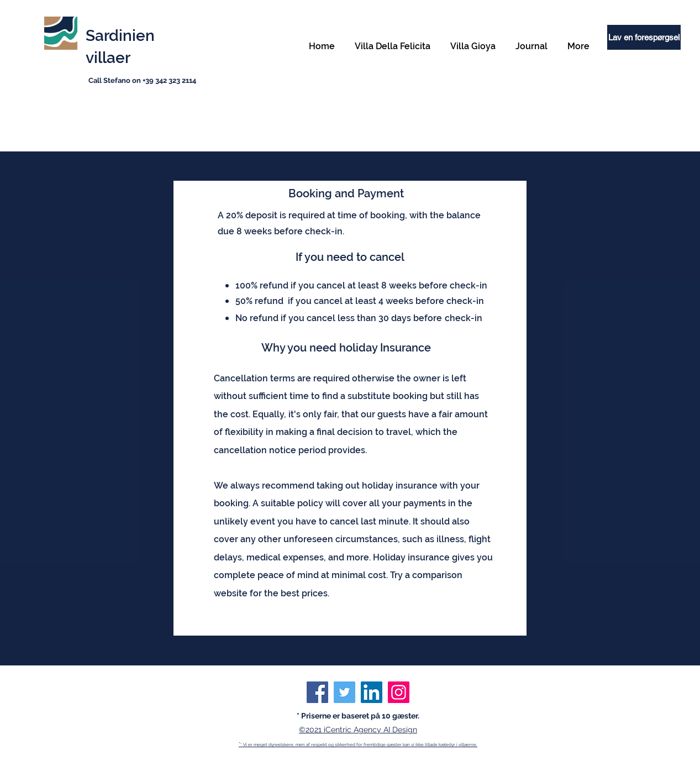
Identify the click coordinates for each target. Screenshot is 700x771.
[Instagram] (399, 692)
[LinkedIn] (372, 692)
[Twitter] (344, 692)
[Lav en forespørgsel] (644, 37)
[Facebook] (317, 692)
